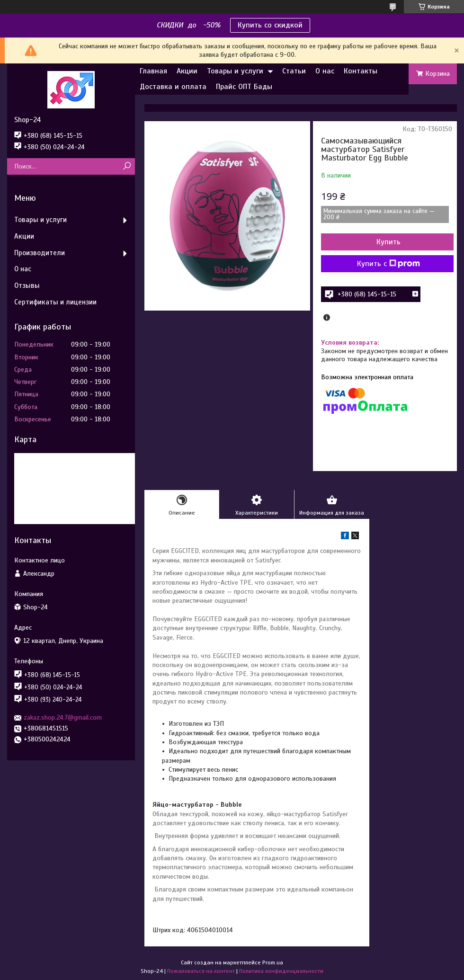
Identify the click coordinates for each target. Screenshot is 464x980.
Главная (153, 71)
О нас (325, 71)
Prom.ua (273, 962)
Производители (40, 253)
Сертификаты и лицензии (55, 302)
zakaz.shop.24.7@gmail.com (63, 717)
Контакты (361, 71)
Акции (187, 71)
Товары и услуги (235, 71)
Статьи (294, 71)
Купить (388, 242)
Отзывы (27, 285)
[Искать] (127, 166)
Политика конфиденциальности (281, 971)
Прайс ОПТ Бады (244, 87)
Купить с (388, 264)
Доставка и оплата (173, 87)
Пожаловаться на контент (201, 971)
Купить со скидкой (270, 25)
